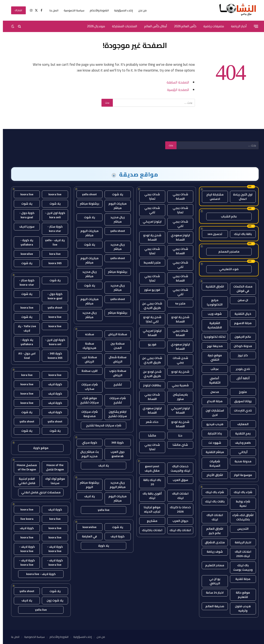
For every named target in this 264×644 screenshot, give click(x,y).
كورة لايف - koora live (52, 549)
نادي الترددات (240, 410)
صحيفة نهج (212, 346)
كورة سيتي (87, 442)
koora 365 (52, 263)
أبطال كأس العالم (153, 26)
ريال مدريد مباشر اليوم (115, 485)
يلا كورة (101, 546)
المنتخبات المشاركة (122, 26)
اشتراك (16, 10)
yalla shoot (87, 194)
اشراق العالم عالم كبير (212, 531)
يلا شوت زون (52, 600)
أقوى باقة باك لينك (149, 496)
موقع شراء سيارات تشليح (87, 400)
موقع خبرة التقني (212, 357)
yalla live (101, 510)
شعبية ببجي (177, 385)
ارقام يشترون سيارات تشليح (115, 414)
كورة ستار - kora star (52, 229)
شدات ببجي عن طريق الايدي (149, 306)
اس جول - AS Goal (24, 356)
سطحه (87, 334)
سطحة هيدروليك (87, 346)
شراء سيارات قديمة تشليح (101, 425)
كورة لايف (115, 536)
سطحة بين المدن (115, 346)
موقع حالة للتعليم (240, 595)
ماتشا (149, 435)
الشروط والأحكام (96, 10)
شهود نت (212, 443)
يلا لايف (101, 465)
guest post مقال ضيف (149, 468)
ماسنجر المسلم (226, 252)
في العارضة (87, 536)
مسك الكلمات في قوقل (240, 289)
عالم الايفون (240, 337)
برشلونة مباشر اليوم (87, 485)
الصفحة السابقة (175, 82)
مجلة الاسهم (240, 323)
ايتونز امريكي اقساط (149, 333)
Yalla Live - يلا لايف (24, 328)
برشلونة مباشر (87, 204)
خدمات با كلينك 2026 (177, 509)
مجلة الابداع (212, 401)
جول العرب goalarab (115, 454)
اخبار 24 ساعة (212, 593)
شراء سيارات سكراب (87, 387)
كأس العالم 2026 (182, 26)
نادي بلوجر (240, 369)
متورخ (240, 392)
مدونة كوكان (240, 346)
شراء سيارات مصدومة (87, 414)
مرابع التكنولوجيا (212, 302)
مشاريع (149, 521)
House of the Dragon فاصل (52, 467)
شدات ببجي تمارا (149, 196)
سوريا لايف (24, 227)
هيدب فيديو (212, 424)
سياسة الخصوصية (71, 10)
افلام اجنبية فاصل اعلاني (24, 481)
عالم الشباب (226, 216)
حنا (177, 435)
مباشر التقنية (212, 452)
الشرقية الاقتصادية (212, 325)
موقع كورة (38, 448)
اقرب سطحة (87, 371)
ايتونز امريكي (149, 222)
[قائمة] (253, 26)
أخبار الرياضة (236, 26)
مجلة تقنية (240, 579)
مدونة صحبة (240, 461)
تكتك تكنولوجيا (212, 337)
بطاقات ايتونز (149, 385)
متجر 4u (177, 303)
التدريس (240, 529)
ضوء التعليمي (226, 269)
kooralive (24, 254)
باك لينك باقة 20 (149, 482)
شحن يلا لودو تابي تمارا (149, 319)
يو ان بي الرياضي (212, 581)
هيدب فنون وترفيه (240, 608)
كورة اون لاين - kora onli (52, 215)
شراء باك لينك (240, 492)
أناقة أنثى (240, 378)
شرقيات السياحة (212, 463)
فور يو (149, 344)
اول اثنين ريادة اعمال (240, 197)
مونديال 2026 (93, 26)
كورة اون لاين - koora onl (52, 342)
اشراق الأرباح (212, 475)
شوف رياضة (212, 552)
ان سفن (240, 300)
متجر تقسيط (149, 262)
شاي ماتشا (177, 445)
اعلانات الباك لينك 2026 (240, 554)
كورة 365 (115, 442)
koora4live (87, 527)
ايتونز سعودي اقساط (177, 237)
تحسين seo (212, 234)
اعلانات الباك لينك (212, 517)
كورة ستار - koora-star (24, 282)
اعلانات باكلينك (149, 530)
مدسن (212, 392)
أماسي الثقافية (212, 380)
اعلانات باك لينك (177, 530)
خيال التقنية (240, 314)
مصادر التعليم (212, 565)
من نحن (140, 10)
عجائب (212, 369)
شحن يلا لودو (177, 372)
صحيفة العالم (212, 606)
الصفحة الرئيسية (175, 90)
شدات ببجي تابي (149, 210)
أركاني (240, 452)
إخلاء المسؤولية (121, 10)
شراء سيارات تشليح (115, 400)
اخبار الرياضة (240, 542)
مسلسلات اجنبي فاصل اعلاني (38, 492)
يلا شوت (115, 194)
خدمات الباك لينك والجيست (177, 468)
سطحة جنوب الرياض (115, 373)
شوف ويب (212, 314)
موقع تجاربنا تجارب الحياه (149, 509)
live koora (24, 519)
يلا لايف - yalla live (52, 242)
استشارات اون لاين (212, 413)
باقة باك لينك (240, 234)
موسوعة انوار (240, 475)
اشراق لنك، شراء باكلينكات (240, 517)
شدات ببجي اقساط (177, 196)
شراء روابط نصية (240, 504)
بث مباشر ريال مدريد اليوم (87, 454)
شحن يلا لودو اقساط (149, 237)
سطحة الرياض (115, 334)
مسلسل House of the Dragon (24, 467)
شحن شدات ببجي (177, 360)
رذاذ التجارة (212, 433)
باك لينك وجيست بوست (240, 567)
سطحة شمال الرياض (115, 359)
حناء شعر (149, 422)
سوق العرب (177, 480)
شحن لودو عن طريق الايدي (149, 374)
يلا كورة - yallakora (24, 242)
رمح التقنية (240, 433)
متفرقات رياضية (211, 26)
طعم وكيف (240, 443)
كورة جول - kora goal (24, 215)
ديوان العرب (177, 521)
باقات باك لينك (212, 501)
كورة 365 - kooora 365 (52, 356)
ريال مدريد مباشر (115, 219)
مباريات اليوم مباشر (115, 206)
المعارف (240, 424)
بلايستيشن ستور (177, 397)
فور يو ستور (149, 290)
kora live (52, 254)
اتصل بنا (51, 10)
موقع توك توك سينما (52, 481)
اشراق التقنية (212, 286)
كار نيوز (240, 355)
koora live (52, 194)
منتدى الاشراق (212, 542)
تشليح (115, 384)
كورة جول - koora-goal (52, 296)
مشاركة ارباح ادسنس (212, 197)
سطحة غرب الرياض (87, 359)
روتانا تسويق (240, 401)
